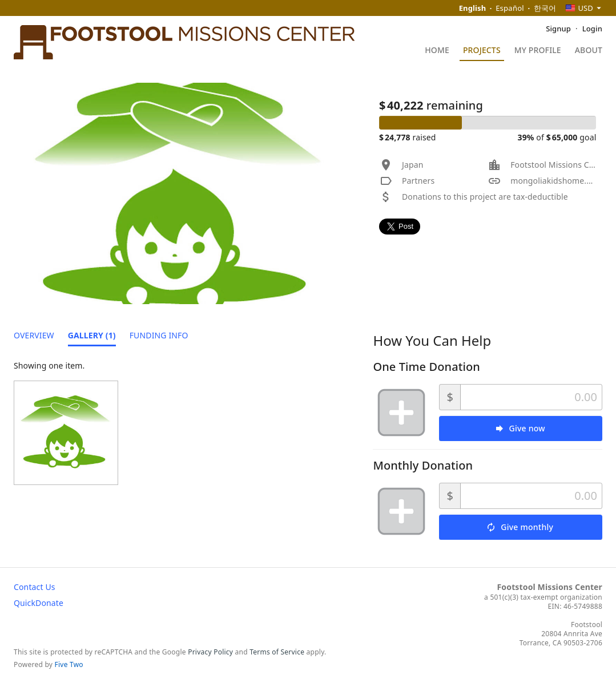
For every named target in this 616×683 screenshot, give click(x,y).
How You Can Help (432, 340)
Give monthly (527, 527)
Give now (527, 428)
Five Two (69, 664)
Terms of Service (277, 652)
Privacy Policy (210, 652)
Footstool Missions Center (550, 587)
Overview (34, 335)
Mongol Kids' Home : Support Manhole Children (485, 95)
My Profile (538, 51)
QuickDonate (39, 603)
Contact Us (35, 587)
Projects (482, 51)
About (589, 51)
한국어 (545, 8)
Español (510, 8)
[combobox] (584, 8)
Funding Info (159, 335)
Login (592, 29)
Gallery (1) (92, 335)
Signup (558, 29)
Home (437, 51)
